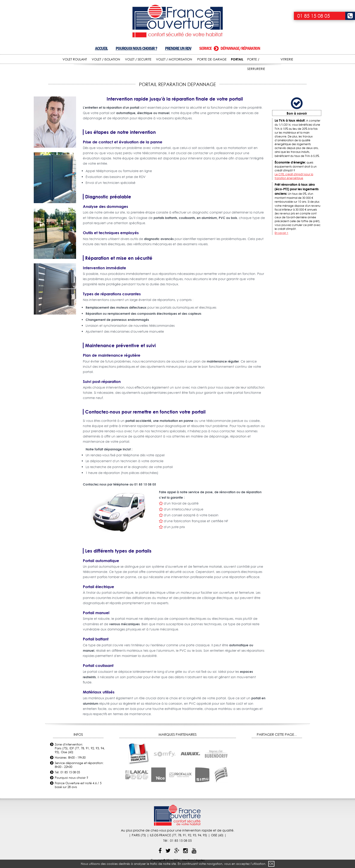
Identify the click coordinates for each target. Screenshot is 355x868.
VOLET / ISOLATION (106, 59)
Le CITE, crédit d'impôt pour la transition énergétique (294, 176)
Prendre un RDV (178, 48)
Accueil (101, 48)
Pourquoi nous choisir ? (136, 48)
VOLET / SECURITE (138, 59)
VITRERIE (287, 59)
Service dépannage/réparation (230, 48)
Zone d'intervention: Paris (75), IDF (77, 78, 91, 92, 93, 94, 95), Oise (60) (80, 748)
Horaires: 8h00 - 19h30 (70, 757)
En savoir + (281, 233)
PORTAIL (237, 59)
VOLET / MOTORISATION (174, 59)
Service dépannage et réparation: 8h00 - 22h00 (79, 765)
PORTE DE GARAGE (212, 59)
